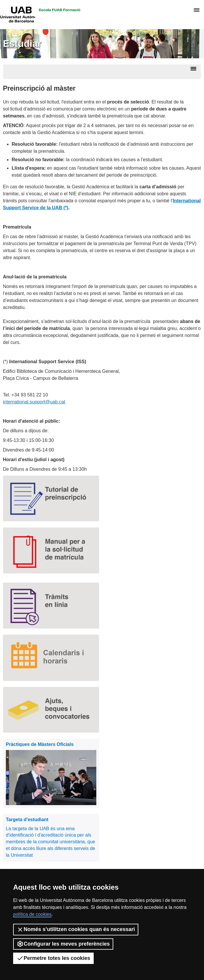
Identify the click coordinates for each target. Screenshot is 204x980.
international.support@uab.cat (34, 402)
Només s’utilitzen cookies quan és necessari (76, 930)
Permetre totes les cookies (53, 958)
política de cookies (32, 914)
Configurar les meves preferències (63, 944)
